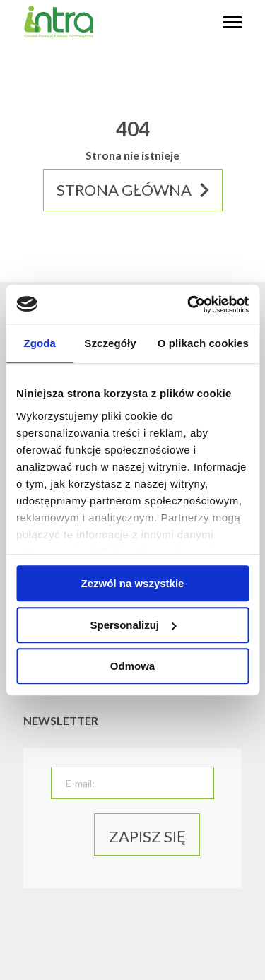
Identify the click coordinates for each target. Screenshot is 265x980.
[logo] (59, 35)
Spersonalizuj (133, 625)
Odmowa (132, 666)
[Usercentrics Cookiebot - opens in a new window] (189, 305)
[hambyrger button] (232, 23)
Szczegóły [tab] (110, 343)
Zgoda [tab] (40, 343)
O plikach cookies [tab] (203, 343)
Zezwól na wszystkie (133, 583)
